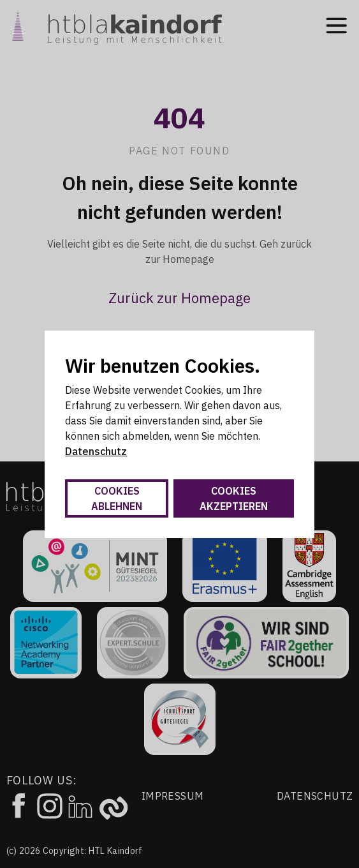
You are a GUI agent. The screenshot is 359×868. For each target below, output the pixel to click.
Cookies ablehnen (117, 498)
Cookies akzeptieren (234, 498)
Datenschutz (96, 451)
